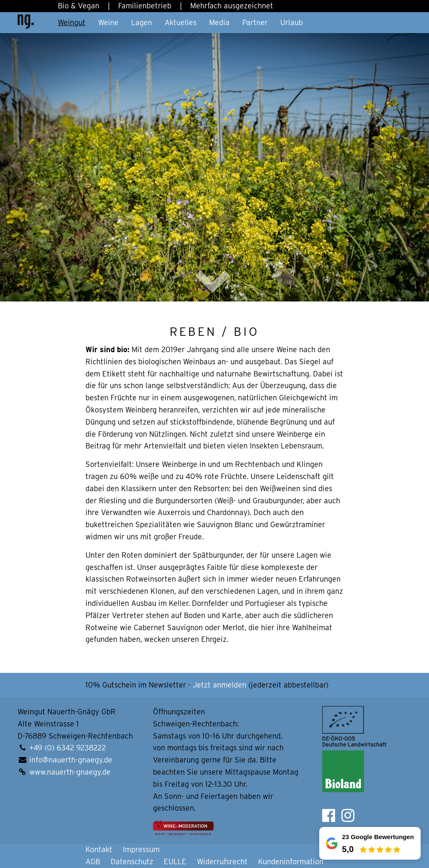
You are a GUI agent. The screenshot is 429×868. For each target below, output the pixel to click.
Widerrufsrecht (222, 862)
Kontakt (99, 849)
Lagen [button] (142, 22)
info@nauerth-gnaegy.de (71, 760)
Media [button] (219, 22)
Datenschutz (132, 862)
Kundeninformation (291, 862)
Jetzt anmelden (220, 685)
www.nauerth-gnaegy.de (70, 772)
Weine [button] (108, 22)
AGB (93, 862)
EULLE (175, 862)
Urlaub (292, 22)
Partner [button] (255, 22)
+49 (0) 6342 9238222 (68, 748)
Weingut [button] (72, 22)
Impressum (141, 849)
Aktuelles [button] (181, 22)
